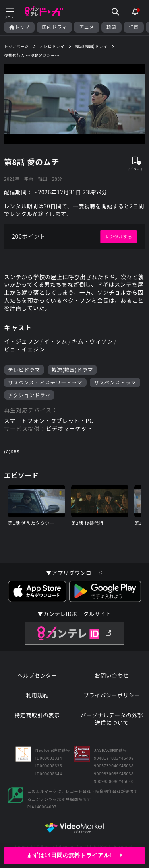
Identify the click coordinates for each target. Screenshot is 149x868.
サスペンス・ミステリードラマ (45, 382)
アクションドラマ (29, 395)
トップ (19, 27)
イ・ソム (56, 341)
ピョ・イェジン (24, 349)
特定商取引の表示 (37, 715)
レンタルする (119, 236)
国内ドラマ (54, 27)
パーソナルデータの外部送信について (112, 719)
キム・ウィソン (92, 341)
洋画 (134, 27)
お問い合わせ (112, 675)
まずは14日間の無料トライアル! (74, 855)
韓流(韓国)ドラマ (73, 370)
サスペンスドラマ (115, 382)
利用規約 (37, 695)
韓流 (111, 27)
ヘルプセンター (37, 675)
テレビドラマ (24, 370)
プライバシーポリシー (112, 695)
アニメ (87, 27)
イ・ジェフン (21, 341)
